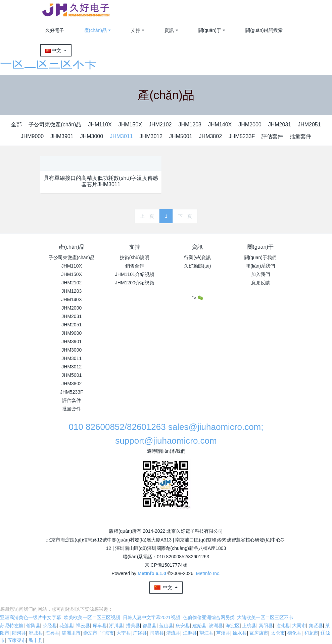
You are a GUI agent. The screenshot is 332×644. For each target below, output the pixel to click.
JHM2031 (280, 125)
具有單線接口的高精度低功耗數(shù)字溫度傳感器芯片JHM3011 (101, 181)
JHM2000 (250, 125)
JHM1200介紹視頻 (135, 283)
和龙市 (311, 633)
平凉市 (107, 633)
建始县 (199, 626)
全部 (16, 125)
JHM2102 (160, 125)
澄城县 (36, 633)
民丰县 (36, 640)
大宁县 (124, 633)
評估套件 (272, 136)
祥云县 (83, 626)
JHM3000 (92, 136)
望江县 (206, 633)
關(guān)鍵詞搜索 (264, 30)
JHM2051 (309, 125)
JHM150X (130, 125)
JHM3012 (151, 136)
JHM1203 (190, 125)
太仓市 (278, 633)
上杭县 (249, 626)
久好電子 (55, 30)
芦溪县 (223, 633)
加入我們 (260, 274)
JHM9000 (32, 136)
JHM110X (100, 125)
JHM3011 (121, 136)
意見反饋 (260, 283)
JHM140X (220, 125)
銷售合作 (135, 266)
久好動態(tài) (197, 266)
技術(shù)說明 (135, 257)
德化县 (294, 633)
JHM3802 (210, 136)
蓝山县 (166, 626)
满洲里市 (71, 633)
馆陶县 (33, 626)
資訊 (169, 30)
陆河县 (19, 633)
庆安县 (183, 626)
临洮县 (283, 626)
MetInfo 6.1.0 (152, 573)
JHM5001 (181, 136)
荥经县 (50, 626)
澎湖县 (216, 626)
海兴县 (52, 633)
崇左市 (90, 633)
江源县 (190, 633)
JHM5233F (242, 136)
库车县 (100, 626)
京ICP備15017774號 (166, 565)
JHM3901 (62, 136)
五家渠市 (17, 640)
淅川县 (116, 626)
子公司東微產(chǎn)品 (55, 125)
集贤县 (316, 626)
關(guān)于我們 (260, 257)
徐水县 (240, 633)
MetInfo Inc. (208, 573)
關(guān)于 (210, 30)
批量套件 (300, 136)
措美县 (133, 626)
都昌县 (149, 626)
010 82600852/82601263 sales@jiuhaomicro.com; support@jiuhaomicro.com (166, 434)
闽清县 (157, 633)
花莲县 (66, 626)
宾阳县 (266, 626)
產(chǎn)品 (96, 30)
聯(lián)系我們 (260, 266)
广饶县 (140, 633)
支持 (136, 30)
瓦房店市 (259, 633)
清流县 (173, 633)
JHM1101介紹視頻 (135, 274)
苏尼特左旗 (12, 626)
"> (198, 298)
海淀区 (233, 626)
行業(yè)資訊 (197, 257)
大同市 (299, 626)
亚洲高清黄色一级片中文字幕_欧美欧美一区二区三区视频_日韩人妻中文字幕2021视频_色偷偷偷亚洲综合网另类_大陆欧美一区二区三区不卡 (147, 617)
